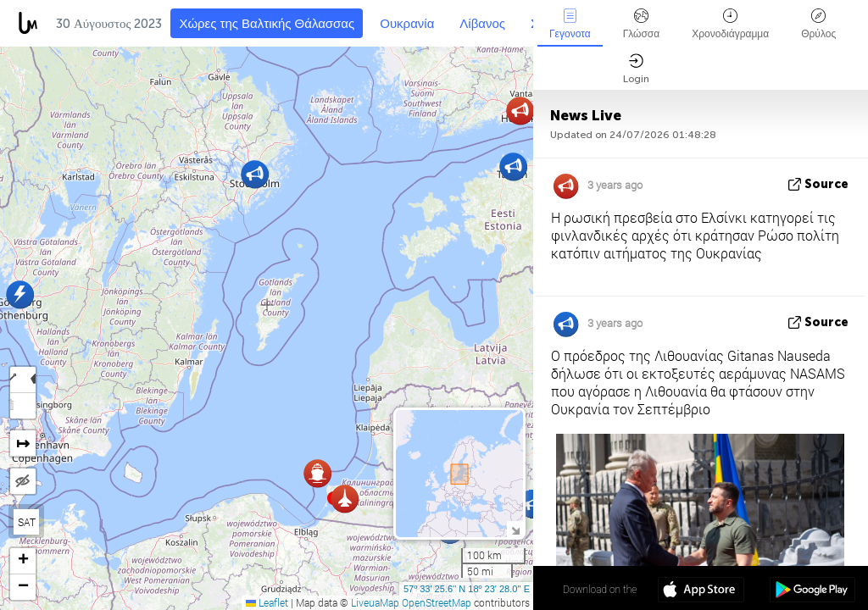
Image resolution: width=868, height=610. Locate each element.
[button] (533, 504)
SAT (27, 522)
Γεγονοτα (570, 24)
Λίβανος (482, 24)
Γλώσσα (642, 24)
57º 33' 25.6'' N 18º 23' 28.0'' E (467, 589)
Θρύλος (818, 24)
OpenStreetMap (437, 602)
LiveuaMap (375, 602)
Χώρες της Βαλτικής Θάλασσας (267, 24)
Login (636, 69)
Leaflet (267, 602)
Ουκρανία (407, 24)
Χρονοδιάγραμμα (730, 24)
